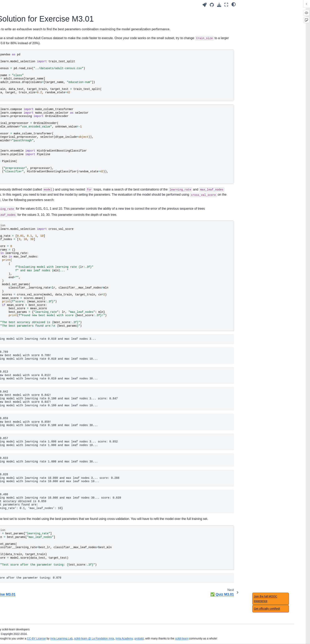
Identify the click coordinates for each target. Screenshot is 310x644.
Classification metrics (34, 466)
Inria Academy (201, 634)
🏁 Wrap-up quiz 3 (33, 245)
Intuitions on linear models (37, 274)
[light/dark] (234, 4)
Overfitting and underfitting (38, 155)
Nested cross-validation (36, 460)
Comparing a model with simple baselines (41, 445)
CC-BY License (113, 634)
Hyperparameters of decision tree (39, 348)
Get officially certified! (267, 609)
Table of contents (32, 550)
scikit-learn (258, 634)
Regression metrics (33, 473)
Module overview (32, 96)
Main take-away (31, 132)
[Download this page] (219, 5)
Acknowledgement (33, 537)
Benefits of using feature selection (42, 572)
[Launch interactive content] (205, 5)
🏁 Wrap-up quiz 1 (33, 126)
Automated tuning (32, 239)
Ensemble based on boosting (39, 397)
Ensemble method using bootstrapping (36, 388)
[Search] (44, 42)
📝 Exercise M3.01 (36, 220)
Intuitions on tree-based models (41, 327)
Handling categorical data (37, 120)
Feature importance (33, 608)
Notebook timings (32, 543)
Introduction (28, 52)
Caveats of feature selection (39, 579)
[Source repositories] (212, 5)
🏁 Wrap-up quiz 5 (33, 356)
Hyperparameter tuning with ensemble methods (38, 405)
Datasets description (34, 531)
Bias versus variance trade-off (40, 167)
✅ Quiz (26, 591)
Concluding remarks (34, 508)
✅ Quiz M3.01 (34, 233)
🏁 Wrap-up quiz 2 (33, 174)
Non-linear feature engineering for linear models (40, 283)
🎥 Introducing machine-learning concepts (42, 71)
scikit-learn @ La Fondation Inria (171, 634)
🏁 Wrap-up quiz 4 (33, 298)
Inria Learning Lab (138, 634)
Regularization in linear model (40, 291)
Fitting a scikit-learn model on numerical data (39, 111)
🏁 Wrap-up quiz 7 (33, 479)
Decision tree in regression (38, 339)
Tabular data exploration (36, 102)
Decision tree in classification (39, 333)
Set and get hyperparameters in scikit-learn (44, 211)
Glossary (27, 524)
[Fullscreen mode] (226, 5)
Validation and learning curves (40, 161)
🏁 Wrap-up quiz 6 (33, 414)
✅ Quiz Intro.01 (31, 79)
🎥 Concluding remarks (36, 502)
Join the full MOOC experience (266, 599)
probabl (216, 634)
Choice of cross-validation (37, 454)
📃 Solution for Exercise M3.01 (45, 226)
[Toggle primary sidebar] (78, 5)
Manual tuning (31, 203)
